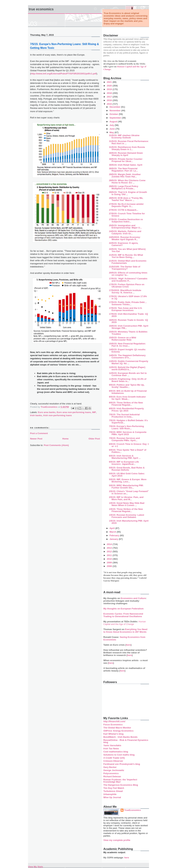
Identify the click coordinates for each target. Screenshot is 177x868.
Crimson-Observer (113, 761)
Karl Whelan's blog (113, 734)
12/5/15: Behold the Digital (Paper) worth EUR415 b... (127, 368)
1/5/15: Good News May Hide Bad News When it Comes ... (127, 504)
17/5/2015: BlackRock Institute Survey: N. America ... (125, 291)
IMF (94, 412)
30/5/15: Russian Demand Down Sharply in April (126, 154)
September (116, 118)
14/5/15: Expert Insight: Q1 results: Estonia (127, 351)
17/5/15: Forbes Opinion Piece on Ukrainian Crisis (127, 286)
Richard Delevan (112, 776)
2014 (110, 544)
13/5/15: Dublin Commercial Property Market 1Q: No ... (129, 362)
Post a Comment (39, 433)
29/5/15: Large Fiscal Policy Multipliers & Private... (124, 187)
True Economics (41, 9)
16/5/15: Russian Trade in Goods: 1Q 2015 (128, 321)
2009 (110, 563)
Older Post (94, 439)
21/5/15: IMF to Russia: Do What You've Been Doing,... (126, 256)
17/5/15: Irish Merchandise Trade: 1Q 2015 (128, 315)
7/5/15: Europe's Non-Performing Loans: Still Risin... (126, 427)
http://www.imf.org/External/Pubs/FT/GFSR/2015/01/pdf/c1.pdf (64, 74)
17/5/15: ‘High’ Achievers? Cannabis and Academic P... (128, 280)
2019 (110, 89)
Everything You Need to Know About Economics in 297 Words (125, 631)
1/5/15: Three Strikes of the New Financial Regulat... (126, 510)
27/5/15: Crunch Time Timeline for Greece (127, 215)
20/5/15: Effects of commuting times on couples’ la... (128, 274)
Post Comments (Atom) (56, 445)
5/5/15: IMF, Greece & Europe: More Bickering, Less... (128, 480)
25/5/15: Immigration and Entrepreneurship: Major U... (125, 227)
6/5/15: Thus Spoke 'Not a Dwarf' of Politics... (128, 451)
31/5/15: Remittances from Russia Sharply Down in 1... (127, 148)
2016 (110, 100)
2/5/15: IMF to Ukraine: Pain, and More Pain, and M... (126, 498)
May (112, 132)
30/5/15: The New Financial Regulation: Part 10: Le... (123, 170)
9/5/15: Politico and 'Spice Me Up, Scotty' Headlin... (127, 386)
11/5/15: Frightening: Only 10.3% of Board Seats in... (128, 380)
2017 (110, 97)
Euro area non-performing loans (74, 412)
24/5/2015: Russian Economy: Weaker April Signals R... (125, 238)
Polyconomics (111, 773)
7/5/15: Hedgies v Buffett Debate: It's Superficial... (128, 421)
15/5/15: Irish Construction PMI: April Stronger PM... (129, 327)
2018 (110, 93)
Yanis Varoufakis (112, 745)
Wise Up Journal (112, 797)
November (115, 111)
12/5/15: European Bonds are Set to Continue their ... (128, 374)
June (113, 129)
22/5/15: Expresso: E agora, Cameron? (124, 244)
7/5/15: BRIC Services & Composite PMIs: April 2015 (128, 433)
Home (65, 439)
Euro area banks (47, 412)
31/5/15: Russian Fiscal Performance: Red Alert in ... (129, 142)
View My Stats (35, 867)
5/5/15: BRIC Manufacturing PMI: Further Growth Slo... (126, 487)
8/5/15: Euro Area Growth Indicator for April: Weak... (127, 398)
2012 (110, 551)
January (114, 539)
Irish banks (36, 415)
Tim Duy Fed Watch (114, 788)
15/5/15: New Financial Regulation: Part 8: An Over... (127, 345)
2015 (110, 104)
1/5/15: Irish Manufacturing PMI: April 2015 (129, 522)
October (114, 114)
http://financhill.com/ (114, 721)
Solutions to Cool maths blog (119, 755)
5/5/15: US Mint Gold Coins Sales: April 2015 (127, 475)
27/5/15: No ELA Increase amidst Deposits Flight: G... (126, 205)
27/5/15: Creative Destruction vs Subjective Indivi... (126, 220)
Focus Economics (113, 725)
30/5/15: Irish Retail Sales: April (125, 165)
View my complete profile (117, 840)
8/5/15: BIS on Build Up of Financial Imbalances (128, 392)
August (114, 122)
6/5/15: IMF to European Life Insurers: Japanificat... (124, 463)
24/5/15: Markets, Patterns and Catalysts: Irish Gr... (125, 232)
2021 (110, 82)
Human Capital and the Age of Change (125, 623)
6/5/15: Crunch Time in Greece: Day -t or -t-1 (129, 445)
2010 (110, 559)
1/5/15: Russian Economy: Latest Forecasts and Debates (126, 516)
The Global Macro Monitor (117, 728)
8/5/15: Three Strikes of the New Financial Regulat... (126, 404)
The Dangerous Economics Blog (121, 785)
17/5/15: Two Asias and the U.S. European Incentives (126, 309)
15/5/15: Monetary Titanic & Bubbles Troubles (128, 333)
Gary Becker (110, 767)
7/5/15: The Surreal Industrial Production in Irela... (124, 416)
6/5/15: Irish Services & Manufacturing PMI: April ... (125, 457)
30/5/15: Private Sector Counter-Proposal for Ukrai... (126, 160)
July (112, 125)
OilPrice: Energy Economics (118, 731)
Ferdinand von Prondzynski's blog (122, 764)
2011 (110, 555)
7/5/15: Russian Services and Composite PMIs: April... (124, 439)
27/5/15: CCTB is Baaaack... (124, 210)
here (128, 645)
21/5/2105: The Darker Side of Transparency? (125, 268)
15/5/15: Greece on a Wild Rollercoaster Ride (122, 339)
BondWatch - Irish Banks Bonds (120, 737)
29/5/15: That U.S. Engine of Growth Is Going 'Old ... (128, 193)
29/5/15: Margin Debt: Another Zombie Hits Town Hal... (125, 175)
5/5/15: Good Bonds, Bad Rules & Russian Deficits (127, 469)
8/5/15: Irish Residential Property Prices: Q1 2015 (126, 410)
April (112, 528)
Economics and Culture (133, 598)
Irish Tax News (111, 749)
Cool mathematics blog (116, 752)
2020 (110, 86)
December (115, 107)
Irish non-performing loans (57, 415)
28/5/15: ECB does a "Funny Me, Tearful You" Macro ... (126, 199)
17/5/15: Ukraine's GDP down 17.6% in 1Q (128, 297)
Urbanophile (110, 794)
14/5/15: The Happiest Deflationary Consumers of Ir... (127, 356)
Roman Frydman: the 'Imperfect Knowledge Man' (120, 781)
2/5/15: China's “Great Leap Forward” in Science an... (129, 492)
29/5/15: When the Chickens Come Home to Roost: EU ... (127, 182)
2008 (110, 566)
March (113, 532)
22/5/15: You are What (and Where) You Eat (127, 250)
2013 (110, 548)
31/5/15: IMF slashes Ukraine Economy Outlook (124, 136)
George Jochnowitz (114, 770)
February (115, 535)
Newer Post (36, 439)
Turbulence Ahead (113, 791)
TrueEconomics (132, 810)
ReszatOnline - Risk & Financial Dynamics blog (126, 741)
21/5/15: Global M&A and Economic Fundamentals (128, 262)
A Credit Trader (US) (114, 758)
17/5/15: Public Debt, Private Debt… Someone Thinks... (128, 303)
